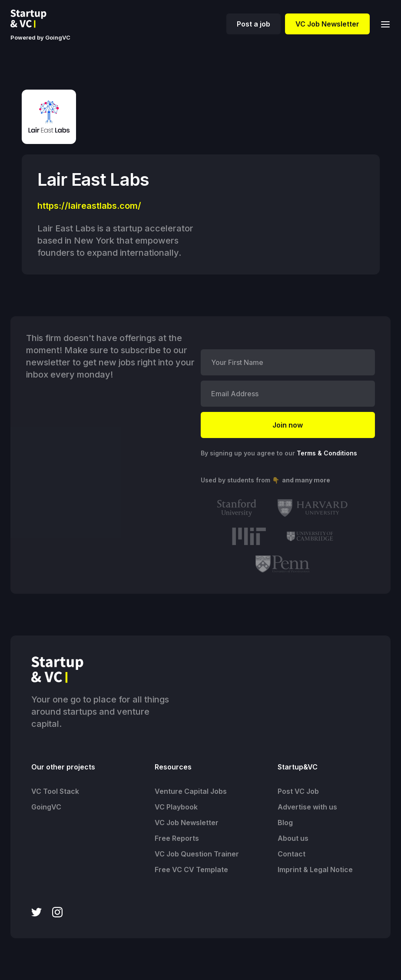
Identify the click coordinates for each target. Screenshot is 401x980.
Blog (285, 823)
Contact (292, 854)
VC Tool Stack (55, 791)
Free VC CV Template (191, 870)
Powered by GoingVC (40, 37)
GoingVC (46, 807)
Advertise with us (307, 807)
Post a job (254, 24)
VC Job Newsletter (327, 24)
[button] (383, 24)
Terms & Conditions (327, 453)
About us (293, 838)
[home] (35, 19)
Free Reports (177, 838)
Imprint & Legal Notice (315, 870)
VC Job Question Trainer (197, 854)
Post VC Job (298, 791)
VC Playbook (176, 807)
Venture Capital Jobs (191, 791)
